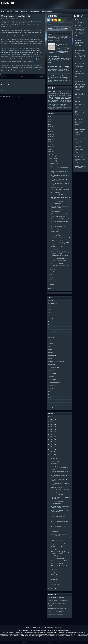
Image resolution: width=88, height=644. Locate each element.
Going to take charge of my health (60, 190)
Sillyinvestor (78, 72)
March (51, 279)
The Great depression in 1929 (59, 261)
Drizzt (76, 19)
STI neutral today (56, 192)
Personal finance (54, 94)
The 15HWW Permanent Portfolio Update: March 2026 (80, 55)
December (52, 156)
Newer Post (3, 77)
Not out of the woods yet (57, 263)
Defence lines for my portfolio (59, 216)
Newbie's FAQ (24, 11)
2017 (50, 129)
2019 (50, 124)
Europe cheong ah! (56, 229)
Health (69, 106)
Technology (56, 100)
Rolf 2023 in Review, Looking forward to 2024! (80, 105)
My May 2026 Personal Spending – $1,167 (80, 22)
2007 (50, 154)
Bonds (64, 99)
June (51, 272)
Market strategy (66, 94)
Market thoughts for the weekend (60, 256)
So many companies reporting (59, 226)
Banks (50, 100)
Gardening (50, 107)
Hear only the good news (58, 201)
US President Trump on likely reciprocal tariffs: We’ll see (80, 86)
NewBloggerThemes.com (61, 642)
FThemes (28, 642)
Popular (50, 28)
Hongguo (62, 100)
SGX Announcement (35, 11)
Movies (53, 103)
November (52, 158)
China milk (51, 104)
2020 (50, 122)
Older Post (42, 77)
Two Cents (78, 41)
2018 (50, 127)
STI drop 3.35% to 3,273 (57, 224)
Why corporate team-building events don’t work (80, 159)
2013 (50, 139)
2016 (50, 132)
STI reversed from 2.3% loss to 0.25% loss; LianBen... (59, 180)
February (52, 282)
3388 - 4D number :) (56, 187)
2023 (50, 117)
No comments (21, 19)
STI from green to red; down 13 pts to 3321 (16, 16)
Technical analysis (66, 97)
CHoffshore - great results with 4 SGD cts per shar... (59, 235)
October (52, 161)
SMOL (77, 111)
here (8, 51)
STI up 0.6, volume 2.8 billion (59, 258)
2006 (50, 288)
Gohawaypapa (79, 156)
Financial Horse (79, 29)
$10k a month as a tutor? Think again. (59, 66)
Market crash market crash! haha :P (60, 238)
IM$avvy (69, 99)
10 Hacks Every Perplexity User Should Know (79, 44)
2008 (50, 152)
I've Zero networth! (53, 57)
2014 (50, 137)
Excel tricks (64, 106)
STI (49, 103)
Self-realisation (57, 92)
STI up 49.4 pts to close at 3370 (59, 195)
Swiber (50, 109)
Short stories (59, 99)
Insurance (59, 102)
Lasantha (42, 642)
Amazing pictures (67, 102)
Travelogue (57, 109)
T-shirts (53, 109)
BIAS (69, 92)
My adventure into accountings (63, 103)
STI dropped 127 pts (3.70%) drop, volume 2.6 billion (60, 252)
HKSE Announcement (47, 11)
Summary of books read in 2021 (80, 167)
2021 (50, 119)
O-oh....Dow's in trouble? (58, 240)
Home (23, 77)
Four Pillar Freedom (78, 147)
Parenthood (51, 99)
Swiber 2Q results (56, 231)
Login (3, 11)
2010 (50, 147)
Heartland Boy (79, 93)
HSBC (54, 107)
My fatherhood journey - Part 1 (57, 76)
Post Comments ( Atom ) (14, 97)
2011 (50, 144)
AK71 (76, 62)
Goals (16, 11)
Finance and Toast (80, 138)
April (51, 277)
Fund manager (52, 102)
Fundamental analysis (58, 95)
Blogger (60, 628)
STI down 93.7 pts (56, 204)
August (52, 166)
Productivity (68, 100)
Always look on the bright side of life (60, 219)
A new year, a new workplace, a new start (79, 75)
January (52, 284)
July (51, 269)
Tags (57, 28)
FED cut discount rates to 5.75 (59, 214)
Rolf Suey (78, 102)
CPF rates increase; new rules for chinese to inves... (60, 207)
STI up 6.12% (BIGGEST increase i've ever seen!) (60, 211)
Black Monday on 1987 (57, 247)
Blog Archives (64, 28)
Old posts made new (60, 104)
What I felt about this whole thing (60, 221)
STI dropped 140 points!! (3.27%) (60, 266)
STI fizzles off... (55, 249)
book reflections (52, 319)
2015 (50, 134)
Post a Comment (5, 91)
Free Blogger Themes (50, 642)
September (53, 163)
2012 (50, 142)
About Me (9, 11)
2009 (50, 149)
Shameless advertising (61, 107)
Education (58, 97)
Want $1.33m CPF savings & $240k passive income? (79, 65)
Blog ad (69, 104)
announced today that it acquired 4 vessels (15, 49)
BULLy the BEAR (7, 3)
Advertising (68, 107)
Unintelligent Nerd (80, 130)
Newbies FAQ (52, 106)
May (51, 274)
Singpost (58, 106)
